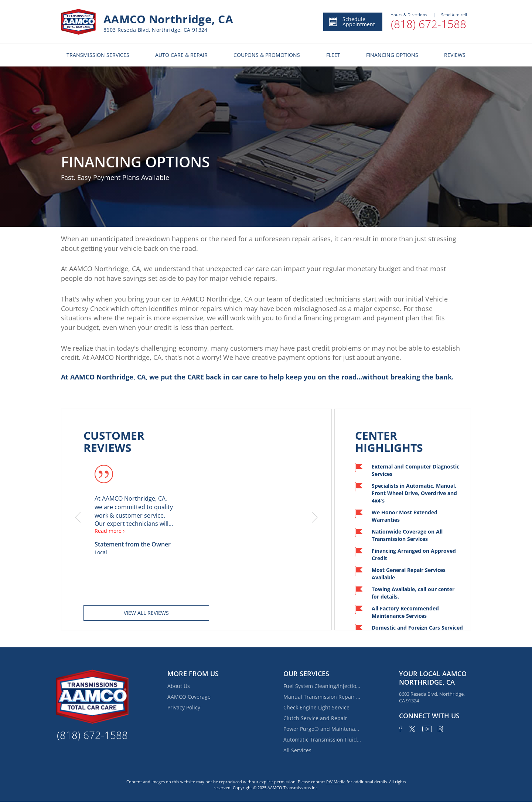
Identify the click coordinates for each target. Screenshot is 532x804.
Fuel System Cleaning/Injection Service (322, 686)
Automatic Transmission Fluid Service (322, 740)
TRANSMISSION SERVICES (98, 55)
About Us (179, 686)
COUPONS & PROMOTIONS (267, 55)
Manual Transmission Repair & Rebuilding (322, 697)
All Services (297, 750)
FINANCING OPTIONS (392, 55)
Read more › (110, 531)
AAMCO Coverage (189, 697)
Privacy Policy (184, 707)
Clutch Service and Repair (315, 718)
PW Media (336, 782)
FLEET (333, 55)
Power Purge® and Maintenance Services (322, 729)
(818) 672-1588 (429, 24)
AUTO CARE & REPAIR (181, 55)
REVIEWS (455, 55)
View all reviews (146, 613)
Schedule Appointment (352, 22)
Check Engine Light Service (316, 707)
